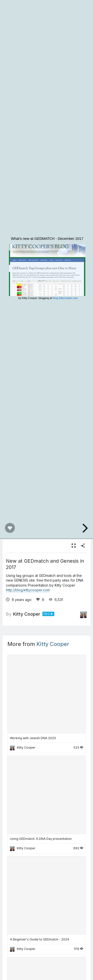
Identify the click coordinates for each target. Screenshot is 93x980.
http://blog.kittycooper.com (28, 590)
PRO (47, 614)
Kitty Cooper (27, 614)
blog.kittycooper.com (65, 298)
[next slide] (84, 528)
